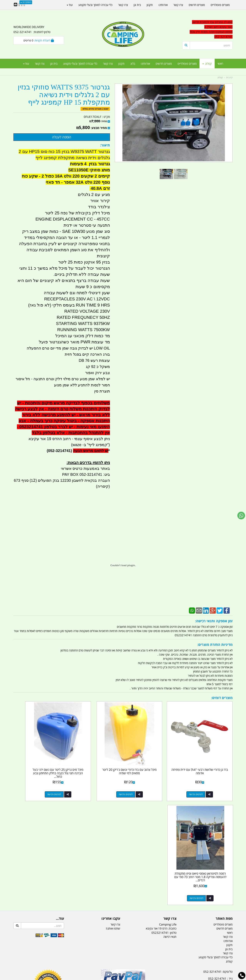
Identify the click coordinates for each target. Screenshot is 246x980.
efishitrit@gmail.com (219, 866)
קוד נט (118, 977)
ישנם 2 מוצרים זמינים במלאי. (95, 109)
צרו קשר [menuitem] (108, 64)
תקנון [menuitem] (121, 64)
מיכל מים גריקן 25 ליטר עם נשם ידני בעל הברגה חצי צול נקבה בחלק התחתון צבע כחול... (95, 758)
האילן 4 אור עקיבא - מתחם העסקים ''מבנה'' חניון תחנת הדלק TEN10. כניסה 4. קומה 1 (201, 876)
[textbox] (198, 901)
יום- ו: (199, 904)
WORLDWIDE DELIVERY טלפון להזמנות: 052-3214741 (32, 29)
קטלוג (220, 77)
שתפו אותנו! (113, 809)
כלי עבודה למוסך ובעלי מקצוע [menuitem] (80, 64)
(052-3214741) (59, 451)
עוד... (60, 800)
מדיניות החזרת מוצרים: (215, 645)
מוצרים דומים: (222, 698)
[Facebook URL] (24, 5)
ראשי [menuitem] (220, 64)
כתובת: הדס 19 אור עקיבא (161, 809)
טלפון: (173, 814)
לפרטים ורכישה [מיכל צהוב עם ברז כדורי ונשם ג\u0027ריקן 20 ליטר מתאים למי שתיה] (147, 779)
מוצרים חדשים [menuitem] (164, 64)
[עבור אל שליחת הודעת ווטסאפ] (241, 516)
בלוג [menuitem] (133, 64)
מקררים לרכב (77, 958)
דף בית (229, 77)
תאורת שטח (94, 958)
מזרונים (63, 958)
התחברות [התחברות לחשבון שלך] (26, 2)
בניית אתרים (109, 977)
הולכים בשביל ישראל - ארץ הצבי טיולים (123, 880)
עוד (26, 64)
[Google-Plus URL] (22, 5)
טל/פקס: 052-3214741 (218, 853)
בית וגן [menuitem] (54, 64)
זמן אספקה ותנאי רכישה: (214, 621)
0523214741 (160, 814)
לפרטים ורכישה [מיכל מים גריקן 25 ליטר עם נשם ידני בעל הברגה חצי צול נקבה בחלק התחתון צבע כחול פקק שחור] (91, 779)
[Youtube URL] (19, 5)
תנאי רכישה (170, 818)
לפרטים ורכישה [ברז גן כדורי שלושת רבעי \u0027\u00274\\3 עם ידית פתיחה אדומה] (204, 779)
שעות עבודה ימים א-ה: (208, 885)
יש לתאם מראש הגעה (91, 451)
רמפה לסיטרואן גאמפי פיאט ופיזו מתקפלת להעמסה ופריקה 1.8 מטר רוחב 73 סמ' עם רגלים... (39, 758)
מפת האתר (224, 800)
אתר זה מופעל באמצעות (123, 977)
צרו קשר (170, 800)
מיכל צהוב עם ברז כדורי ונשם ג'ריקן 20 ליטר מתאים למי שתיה (151, 756)
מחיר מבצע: (99, 128)
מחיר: (98, 121)
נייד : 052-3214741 (220, 859)
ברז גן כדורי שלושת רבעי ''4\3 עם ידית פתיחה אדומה (207, 756)
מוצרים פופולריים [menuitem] (187, 64)
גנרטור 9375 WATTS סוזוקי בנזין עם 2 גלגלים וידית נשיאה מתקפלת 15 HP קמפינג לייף (64, 95)
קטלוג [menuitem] (207, 64)
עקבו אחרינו (111, 800)
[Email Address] (16, 5)
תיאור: (105, 145)
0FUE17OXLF (93, 117)
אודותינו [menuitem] (145, 64)
